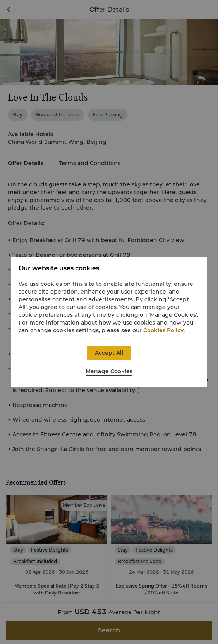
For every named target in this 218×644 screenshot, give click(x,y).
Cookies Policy (163, 330)
